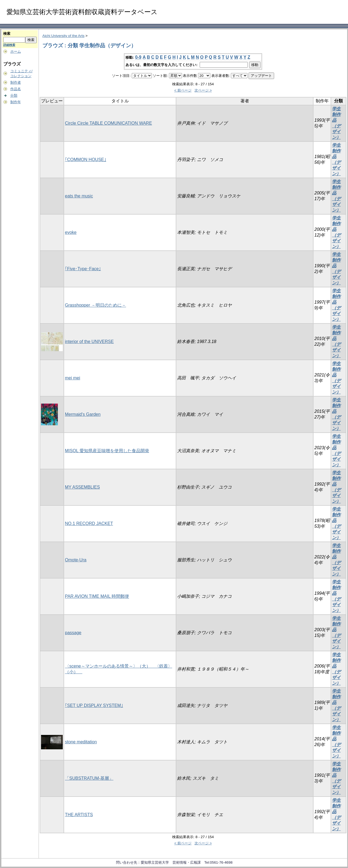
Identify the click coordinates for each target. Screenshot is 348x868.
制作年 (16, 102)
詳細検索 (9, 45)
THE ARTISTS (79, 815)
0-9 (138, 57)
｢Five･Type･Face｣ (83, 269)
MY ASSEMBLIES (82, 487)
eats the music (79, 196)
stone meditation (81, 742)
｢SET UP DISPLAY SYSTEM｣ (94, 705)
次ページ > (203, 90)
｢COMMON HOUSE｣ (86, 160)
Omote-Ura (76, 560)
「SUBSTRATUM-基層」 (89, 778)
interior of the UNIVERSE (89, 342)
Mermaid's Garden (83, 414)
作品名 (16, 89)
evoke (71, 232)
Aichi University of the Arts (63, 36)
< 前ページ (183, 90)
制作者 (16, 82)
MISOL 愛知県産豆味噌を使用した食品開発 (107, 451)
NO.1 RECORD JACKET (89, 523)
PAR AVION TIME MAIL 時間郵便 (97, 596)
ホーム (16, 51)
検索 (7, 34)
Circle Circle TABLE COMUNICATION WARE (108, 123)
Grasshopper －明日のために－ (95, 305)
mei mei (73, 378)
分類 (14, 95)
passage (73, 633)
